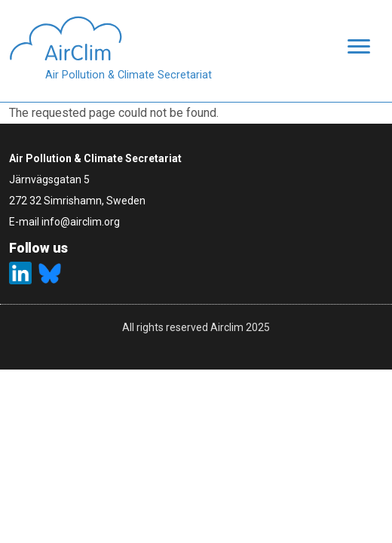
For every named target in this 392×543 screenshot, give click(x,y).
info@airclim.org (81, 222)
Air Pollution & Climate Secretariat (129, 75)
